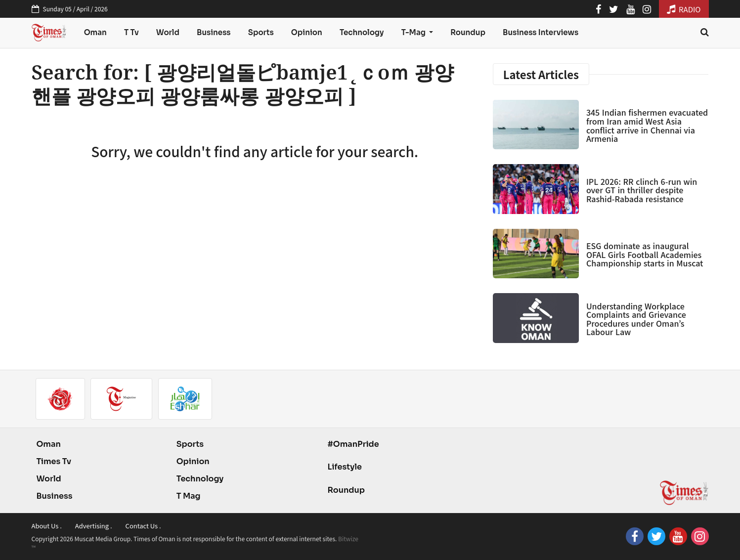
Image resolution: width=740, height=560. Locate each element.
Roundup (468, 32)
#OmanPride (353, 444)
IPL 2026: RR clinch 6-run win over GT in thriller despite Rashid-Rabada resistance (642, 190)
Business (214, 32)
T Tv (131, 32)
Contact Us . (143, 526)
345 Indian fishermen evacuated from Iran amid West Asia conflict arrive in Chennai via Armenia (647, 125)
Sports (261, 32)
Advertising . (94, 526)
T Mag (189, 496)
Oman (95, 32)
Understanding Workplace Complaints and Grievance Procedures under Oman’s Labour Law (636, 319)
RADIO (684, 9)
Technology (362, 32)
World (168, 32)
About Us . (47, 526)
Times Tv (54, 461)
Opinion (307, 32)
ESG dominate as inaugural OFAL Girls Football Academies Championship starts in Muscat (645, 254)
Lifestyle (345, 467)
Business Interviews (541, 32)
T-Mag (414, 32)
